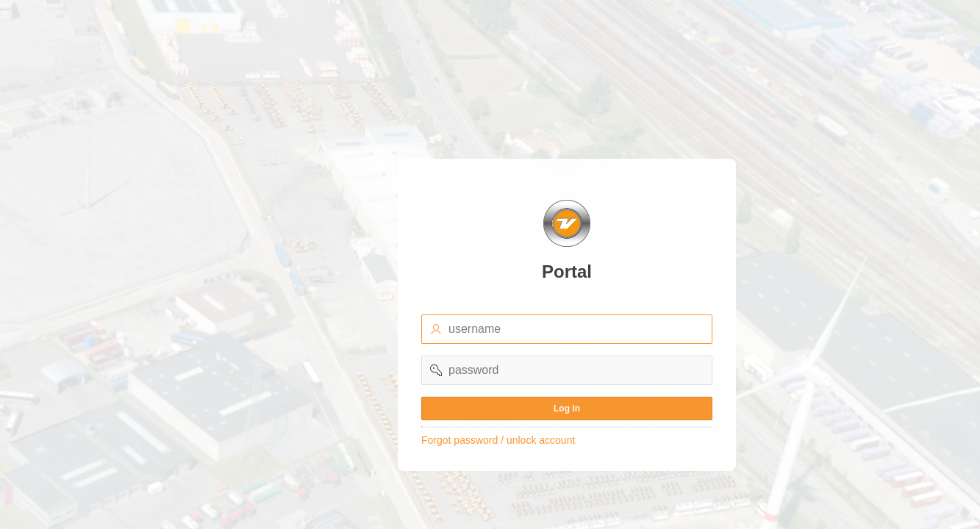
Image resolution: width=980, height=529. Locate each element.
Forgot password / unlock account (498, 440)
